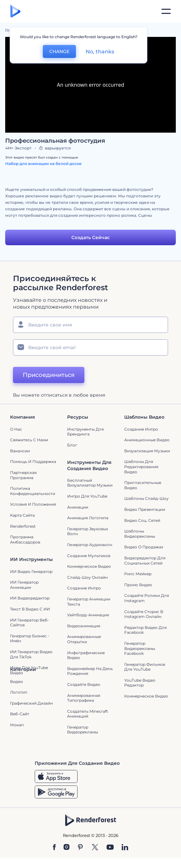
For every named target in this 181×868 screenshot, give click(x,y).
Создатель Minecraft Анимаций (88, 714)
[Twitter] (95, 848)
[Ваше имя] (90, 325)
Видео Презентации (145, 509)
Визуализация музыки (147, 451)
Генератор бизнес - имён (30, 638)
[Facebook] (54, 848)
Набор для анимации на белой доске (43, 164)
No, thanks (100, 52)
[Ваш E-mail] (90, 347)
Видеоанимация (84, 626)
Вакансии (20, 451)
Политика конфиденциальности (33, 491)
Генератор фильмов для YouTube (145, 667)
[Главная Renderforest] (15, 11)
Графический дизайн (31, 703)
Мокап (17, 725)
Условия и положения (33, 504)
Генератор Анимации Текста (89, 602)
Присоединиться (49, 375)
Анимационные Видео (147, 440)
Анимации (78, 507)
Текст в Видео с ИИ (30, 609)
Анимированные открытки (84, 639)
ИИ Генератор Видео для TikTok (31, 654)
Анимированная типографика (84, 698)
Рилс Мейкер (138, 574)
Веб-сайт (20, 714)
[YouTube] (110, 848)
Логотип (19, 692)
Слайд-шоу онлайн (87, 577)
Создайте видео (84, 684)
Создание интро (141, 429)
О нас (16, 429)
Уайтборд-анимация (88, 615)
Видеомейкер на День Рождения (90, 671)
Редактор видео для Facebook (145, 630)
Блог (72, 445)
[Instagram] (66, 848)
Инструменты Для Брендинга (85, 432)
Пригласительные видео (143, 485)
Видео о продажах (144, 547)
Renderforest (23, 526)
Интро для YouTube (87, 496)
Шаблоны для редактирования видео (141, 467)
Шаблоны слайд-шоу (146, 498)
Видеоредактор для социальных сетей (145, 560)
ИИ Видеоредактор (30, 598)
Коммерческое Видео (146, 696)
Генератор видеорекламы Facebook (140, 648)
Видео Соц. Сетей (142, 520)
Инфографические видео (86, 655)
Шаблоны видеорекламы (140, 534)
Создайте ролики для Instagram (147, 598)
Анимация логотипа (88, 518)
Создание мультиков (89, 556)
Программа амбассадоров (25, 539)
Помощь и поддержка (33, 461)
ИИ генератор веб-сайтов (30, 623)
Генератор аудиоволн (90, 545)
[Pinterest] (80, 848)
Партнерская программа (23, 475)
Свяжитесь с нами (29, 440)
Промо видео (138, 585)
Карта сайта (22, 515)
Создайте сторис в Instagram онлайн (144, 614)
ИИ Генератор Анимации (24, 585)
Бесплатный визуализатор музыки (90, 483)
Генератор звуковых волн (88, 531)
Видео (17, 681)
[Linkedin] (125, 848)
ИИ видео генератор (31, 571)
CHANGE (59, 51)
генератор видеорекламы (83, 730)
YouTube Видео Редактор (140, 683)
